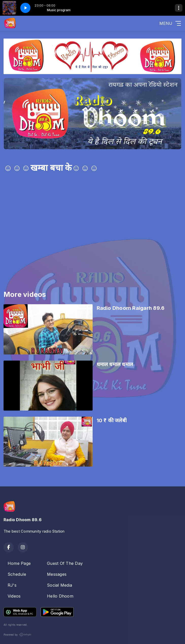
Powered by (18, 635)
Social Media (60, 585)
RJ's (12, 585)
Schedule (17, 574)
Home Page (19, 563)
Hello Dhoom (60, 596)
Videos (14, 596)
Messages (57, 574)
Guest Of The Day (65, 563)
